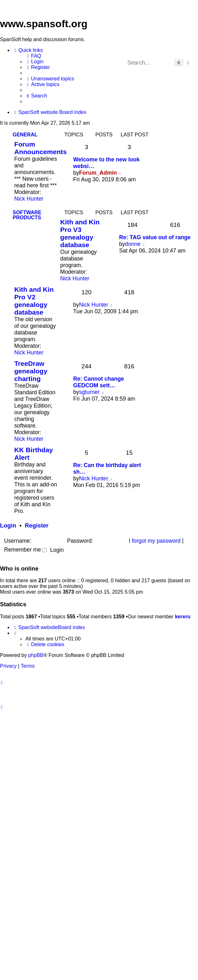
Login (8, 525)
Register (37, 525)
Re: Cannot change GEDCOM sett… (99, 382)
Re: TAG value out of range (155, 237)
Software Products (27, 215)
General (25, 135)
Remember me (25, 550)
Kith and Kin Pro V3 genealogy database (80, 233)
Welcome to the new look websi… (106, 163)
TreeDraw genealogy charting (31, 371)
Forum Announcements (40, 148)
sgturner (89, 392)
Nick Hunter (29, 199)
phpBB (36, 655)
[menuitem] (33, 56)
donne (133, 244)
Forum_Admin (98, 173)
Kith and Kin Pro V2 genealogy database (34, 301)
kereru (183, 617)
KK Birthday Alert (34, 454)
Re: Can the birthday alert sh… (107, 468)
